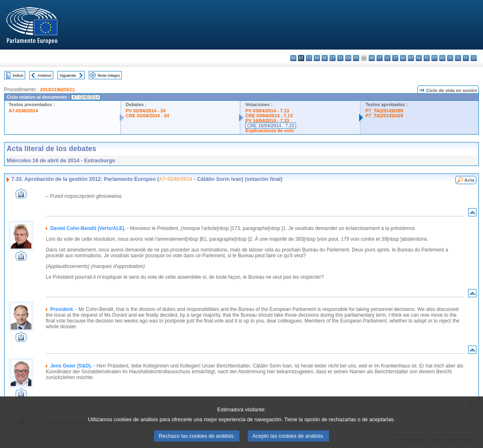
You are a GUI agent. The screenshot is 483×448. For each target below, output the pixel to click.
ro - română (442, 58)
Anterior (45, 75)
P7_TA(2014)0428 (384, 116)
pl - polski (427, 58)
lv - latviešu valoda (387, 58)
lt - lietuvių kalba (395, 58)
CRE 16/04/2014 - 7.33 (270, 126)
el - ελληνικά (340, 58)
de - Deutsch (325, 58)
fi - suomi (466, 58)
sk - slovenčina (450, 58)
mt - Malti (411, 58)
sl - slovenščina (458, 58)
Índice (18, 75)
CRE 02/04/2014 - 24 (148, 116)
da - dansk (317, 58)
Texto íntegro (108, 75)
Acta (469, 180)
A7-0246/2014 (23, 111)
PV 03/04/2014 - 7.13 (267, 111)
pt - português (434, 58)
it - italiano (380, 58)
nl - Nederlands (419, 58)
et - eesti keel (333, 58)
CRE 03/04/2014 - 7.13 (269, 116)
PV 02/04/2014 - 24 (146, 111)
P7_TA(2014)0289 (384, 111)
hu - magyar (403, 58)
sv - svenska (474, 58)
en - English (348, 58)
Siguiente (68, 75)
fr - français (356, 58)
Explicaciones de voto (270, 130)
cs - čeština (309, 58)
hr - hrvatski (372, 58)
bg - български (293, 58)
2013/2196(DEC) (57, 90)
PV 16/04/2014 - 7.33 (267, 121)
